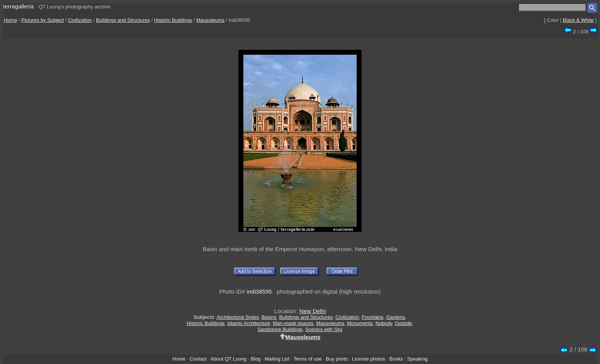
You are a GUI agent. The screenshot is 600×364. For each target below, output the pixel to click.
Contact (198, 359)
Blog (256, 359)
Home (11, 20)
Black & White (578, 20)
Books (396, 359)
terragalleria (18, 6)
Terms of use (308, 359)
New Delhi (312, 311)
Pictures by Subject (43, 20)
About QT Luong (228, 359)
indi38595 (259, 291)
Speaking (417, 359)
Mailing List (277, 359)
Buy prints (337, 359)
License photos (369, 359)
